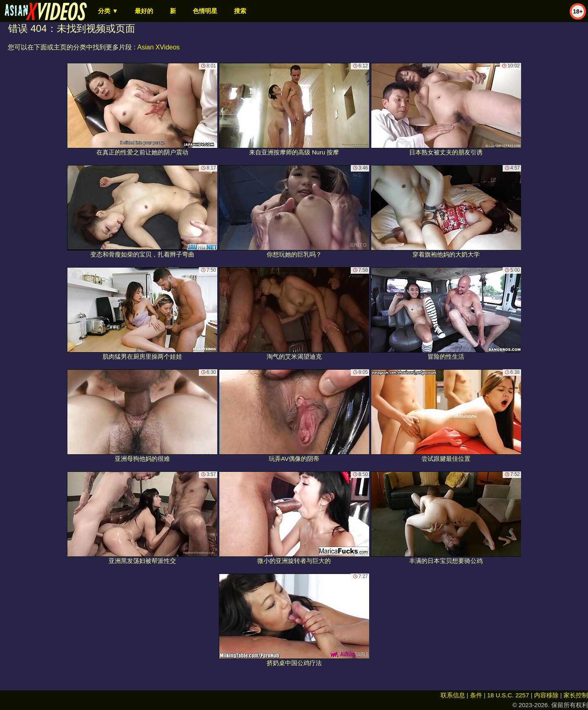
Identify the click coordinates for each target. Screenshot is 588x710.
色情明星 (205, 11)
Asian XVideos (158, 47)
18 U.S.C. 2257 (508, 695)
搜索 (240, 11)
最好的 (144, 11)
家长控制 (576, 695)
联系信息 (453, 695)
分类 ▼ (108, 11)
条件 (476, 695)
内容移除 (546, 695)
